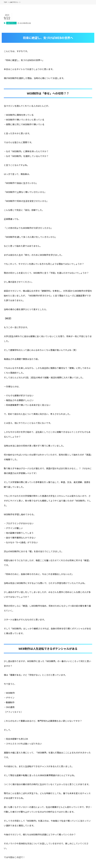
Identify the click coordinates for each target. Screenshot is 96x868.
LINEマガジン (11, 23)
